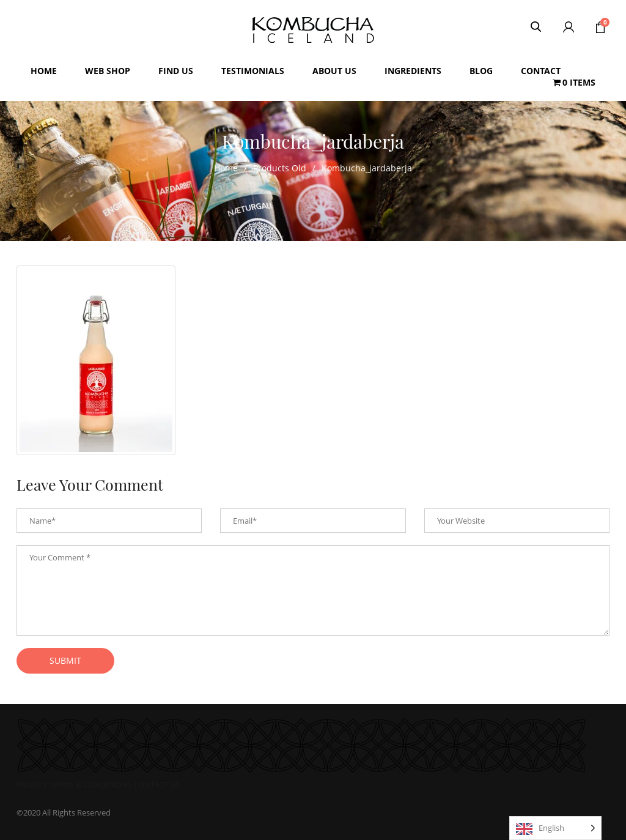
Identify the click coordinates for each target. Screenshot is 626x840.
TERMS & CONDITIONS (90, 784)
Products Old (280, 168)
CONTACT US (156, 784)
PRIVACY (32, 784)
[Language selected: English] (555, 828)
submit (65, 660)
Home (226, 168)
